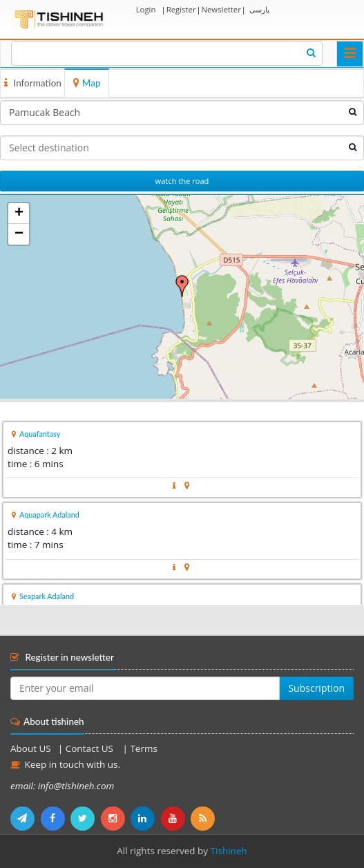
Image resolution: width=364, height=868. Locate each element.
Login (146, 9)
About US (31, 748)
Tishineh (229, 851)
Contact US (91, 748)
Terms (143, 748)
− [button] (19, 234)
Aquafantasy (40, 434)
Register (181, 9)
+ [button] (19, 214)
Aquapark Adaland (49, 515)
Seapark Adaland (47, 596)
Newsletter (221, 9)
